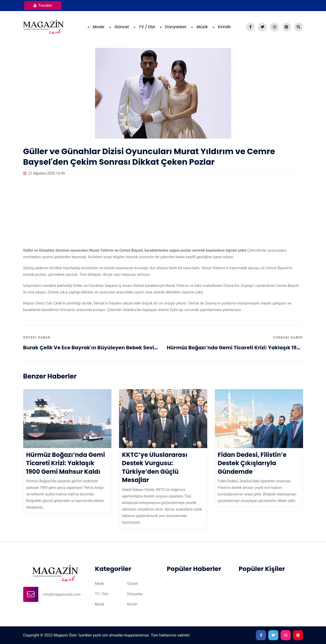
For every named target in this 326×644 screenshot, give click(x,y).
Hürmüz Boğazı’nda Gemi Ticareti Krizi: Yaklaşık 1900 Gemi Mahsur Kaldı (235, 348)
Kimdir (224, 27)
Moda (99, 27)
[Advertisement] (163, 212)
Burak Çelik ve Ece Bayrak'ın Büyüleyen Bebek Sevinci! (91, 348)
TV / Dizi (147, 27)
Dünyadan (176, 27)
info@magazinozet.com (62, 594)
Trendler (43, 6)
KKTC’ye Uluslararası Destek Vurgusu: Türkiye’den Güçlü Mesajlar (155, 467)
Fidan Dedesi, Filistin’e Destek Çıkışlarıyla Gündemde (252, 463)
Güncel (122, 27)
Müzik (202, 27)
